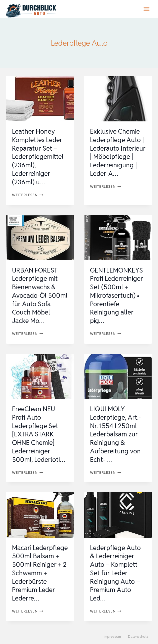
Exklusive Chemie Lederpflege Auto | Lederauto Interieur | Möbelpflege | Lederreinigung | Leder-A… (118, 153)
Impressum (112, 637)
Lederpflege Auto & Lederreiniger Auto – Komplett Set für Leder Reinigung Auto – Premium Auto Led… (115, 573)
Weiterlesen (28, 195)
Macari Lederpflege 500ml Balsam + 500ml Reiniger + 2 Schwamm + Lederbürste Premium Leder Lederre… (40, 573)
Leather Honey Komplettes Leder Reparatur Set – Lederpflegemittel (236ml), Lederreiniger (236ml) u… (38, 157)
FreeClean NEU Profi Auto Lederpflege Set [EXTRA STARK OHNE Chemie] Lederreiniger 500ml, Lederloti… (38, 434)
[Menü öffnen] (146, 9)
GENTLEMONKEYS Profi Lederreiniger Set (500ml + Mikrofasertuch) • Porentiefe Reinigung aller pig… (116, 296)
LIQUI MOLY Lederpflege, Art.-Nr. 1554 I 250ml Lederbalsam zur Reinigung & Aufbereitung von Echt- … (115, 434)
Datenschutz (138, 637)
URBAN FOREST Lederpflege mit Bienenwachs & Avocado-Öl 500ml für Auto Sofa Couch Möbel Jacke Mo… (40, 296)
